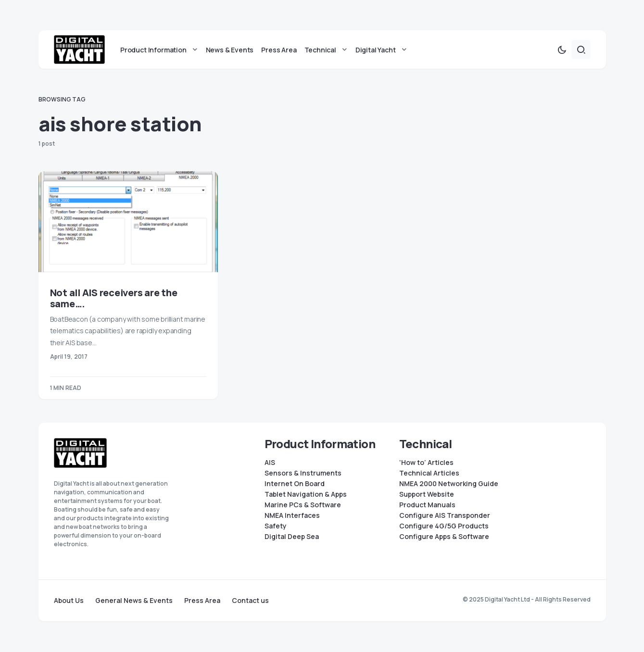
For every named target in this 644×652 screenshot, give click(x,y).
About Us (69, 601)
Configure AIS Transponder (445, 515)
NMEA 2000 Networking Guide (449, 484)
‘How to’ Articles (426, 463)
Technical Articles (429, 473)
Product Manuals (427, 505)
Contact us (250, 601)
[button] (562, 50)
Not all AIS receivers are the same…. (114, 299)
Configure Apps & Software (444, 537)
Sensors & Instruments (303, 473)
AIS (270, 463)
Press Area (202, 601)
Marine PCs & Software (303, 505)
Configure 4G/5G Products (444, 526)
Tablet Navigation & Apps (306, 494)
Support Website (427, 494)
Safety (276, 526)
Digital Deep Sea (292, 537)
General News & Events (134, 601)
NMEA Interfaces (292, 515)
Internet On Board (295, 484)
